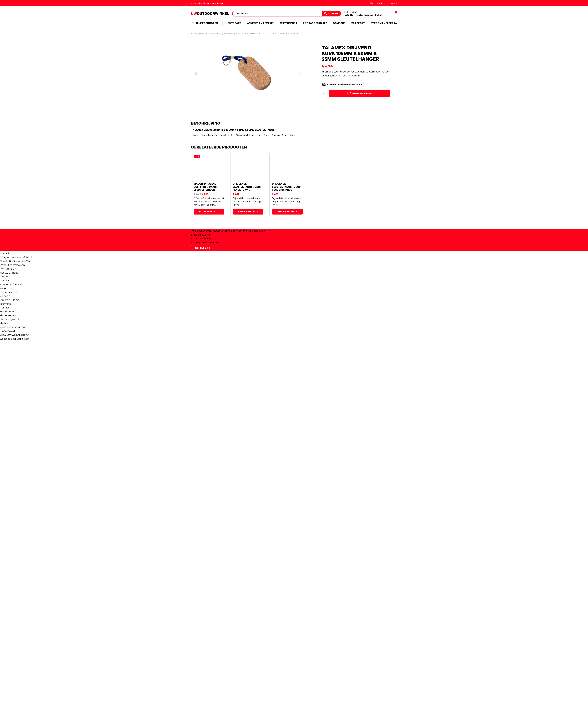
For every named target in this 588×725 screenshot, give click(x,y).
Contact (393, 3)
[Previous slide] (196, 463)
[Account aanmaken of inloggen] (387, 14)
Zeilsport (358, 23)
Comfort (339, 23)
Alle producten (204, 23)
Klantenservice (377, 3)
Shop (201, 33)
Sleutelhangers (231, 33)
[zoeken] (331, 14)
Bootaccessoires (315, 23)
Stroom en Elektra (384, 23)
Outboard (234, 23)
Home (194, 33)
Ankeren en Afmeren (261, 23)
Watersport (289, 23)
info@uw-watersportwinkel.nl (363, 15)
